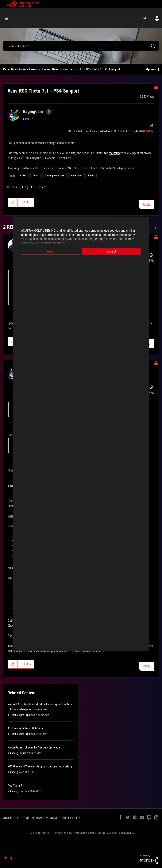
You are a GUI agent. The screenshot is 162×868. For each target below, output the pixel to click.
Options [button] (151, 69)
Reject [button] (51, 251)
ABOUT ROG (11, 818)
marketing (115, 153)
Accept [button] (112, 251)
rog (27, 187)
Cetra (23, 176)
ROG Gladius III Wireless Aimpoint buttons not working (40, 766)
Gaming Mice (17, 772)
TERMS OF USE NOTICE (39, 833)
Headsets (69, 69)
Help (145, 18)
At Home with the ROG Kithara (25, 728)
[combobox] (81, 46)
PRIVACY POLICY (63, 833)
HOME (25, 818)
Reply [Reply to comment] (146, 666)
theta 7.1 (42, 187)
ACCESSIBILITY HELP (65, 818)
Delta (36, 176)
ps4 (21, 187)
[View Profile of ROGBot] (150, 131)
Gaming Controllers (20, 753)
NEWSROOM (40, 818)
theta (33, 187)
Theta (91, 176)
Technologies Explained (23, 715)
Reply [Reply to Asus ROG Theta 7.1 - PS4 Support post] (146, 205)
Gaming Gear (50, 69)
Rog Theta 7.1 (16, 786)
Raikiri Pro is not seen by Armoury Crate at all (34, 747)
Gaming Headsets (55, 176)
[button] (13, 202)
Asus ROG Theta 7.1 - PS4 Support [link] (100, 69)
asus (14, 187)
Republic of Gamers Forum (20, 69)
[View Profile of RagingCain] (33, 112)
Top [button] (10, 858)
